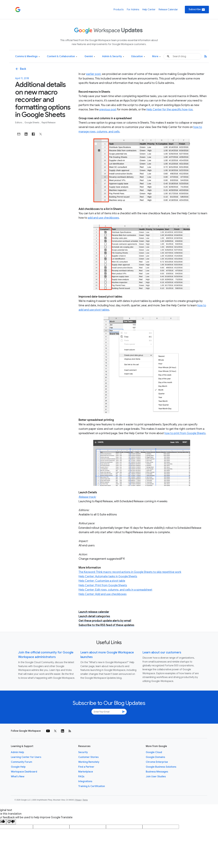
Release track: (87, 497)
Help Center (149, 10)
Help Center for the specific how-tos (170, 109)
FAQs (81, 777)
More (156, 56)
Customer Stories (88, 757)
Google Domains (155, 757)
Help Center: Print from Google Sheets (103, 585)
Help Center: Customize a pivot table (102, 581)
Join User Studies (156, 777)
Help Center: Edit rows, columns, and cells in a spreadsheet (115, 590)
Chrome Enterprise (157, 762)
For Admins (133, 10)
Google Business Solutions (161, 767)
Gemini (90, 56)
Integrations (85, 781)
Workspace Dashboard (24, 772)
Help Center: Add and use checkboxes (103, 594)
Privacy (78, 800)
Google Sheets (32, 123)
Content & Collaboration (62, 56)
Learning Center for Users (26, 757)
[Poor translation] (11, 822)
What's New (18, 777)
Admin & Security (113, 56)
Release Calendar (168, 10)
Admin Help (17, 752)
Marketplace (86, 772)
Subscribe (197, 10)
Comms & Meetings (27, 56)
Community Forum (21, 762)
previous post (108, 109)
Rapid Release (49, 123)
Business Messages (157, 772)
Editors (19, 123)
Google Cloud (154, 752)
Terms (85, 800)
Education (138, 56)
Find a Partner (86, 767)
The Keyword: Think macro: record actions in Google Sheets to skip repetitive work (130, 572)
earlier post (93, 74)
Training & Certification (92, 786)
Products (119, 10)
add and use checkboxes (103, 218)
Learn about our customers (162, 652)
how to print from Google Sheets (185, 433)
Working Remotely (89, 762)
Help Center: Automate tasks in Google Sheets (108, 576)
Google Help (18, 767)
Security (83, 752)
